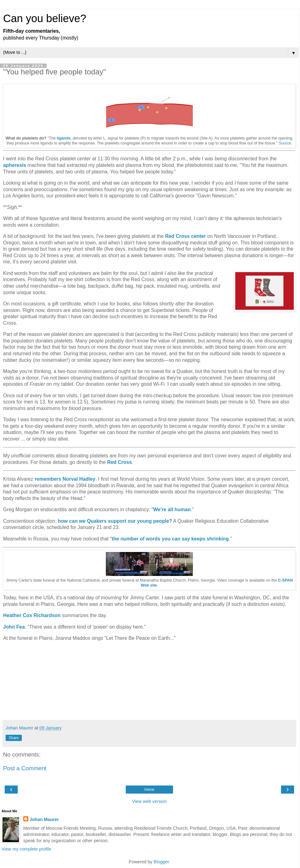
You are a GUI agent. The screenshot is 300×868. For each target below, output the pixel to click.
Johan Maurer (44, 819)
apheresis (15, 165)
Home (149, 790)
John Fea (14, 627)
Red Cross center (185, 236)
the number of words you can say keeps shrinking (170, 539)
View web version (149, 801)
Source (285, 143)
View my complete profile (26, 849)
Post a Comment (25, 768)
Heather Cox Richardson (32, 615)
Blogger (161, 862)
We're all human (172, 509)
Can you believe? (45, 18)
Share (14, 738)
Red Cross (119, 462)
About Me (9, 811)
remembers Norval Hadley (65, 479)
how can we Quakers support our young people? (115, 521)
